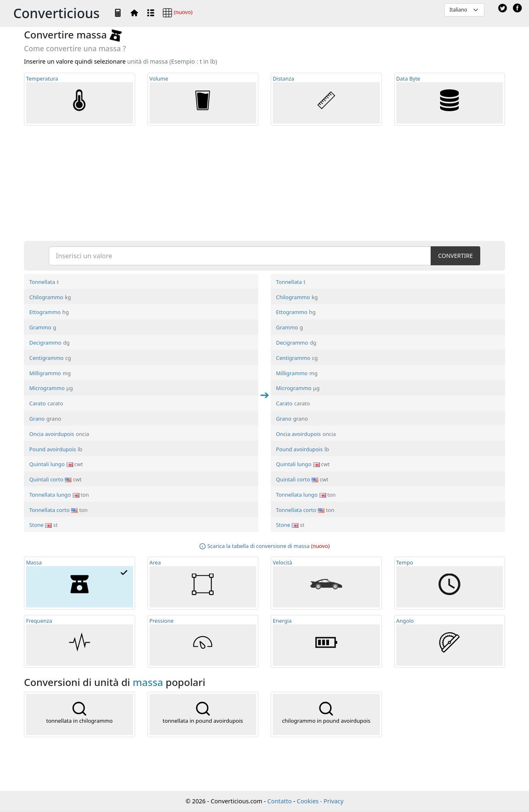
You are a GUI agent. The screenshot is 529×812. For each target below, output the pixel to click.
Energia (326, 641)
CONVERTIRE (455, 256)
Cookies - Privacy (320, 801)
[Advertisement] (264, 183)
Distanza (326, 99)
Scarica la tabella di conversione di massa (259, 546)
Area (203, 583)
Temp (80, 99)
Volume (203, 99)
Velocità (326, 583)
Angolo (450, 641)
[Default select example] (464, 10)
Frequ (80, 641)
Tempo (450, 583)
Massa (80, 583)
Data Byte (450, 99)
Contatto (280, 801)
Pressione (203, 641)
